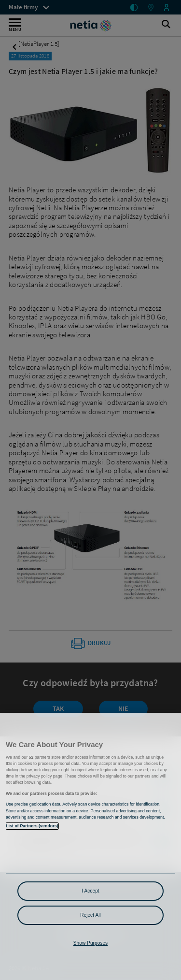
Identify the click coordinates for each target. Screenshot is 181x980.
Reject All (90, 915)
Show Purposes (90, 943)
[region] (90, 846)
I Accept (90, 891)
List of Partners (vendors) (32, 826)
